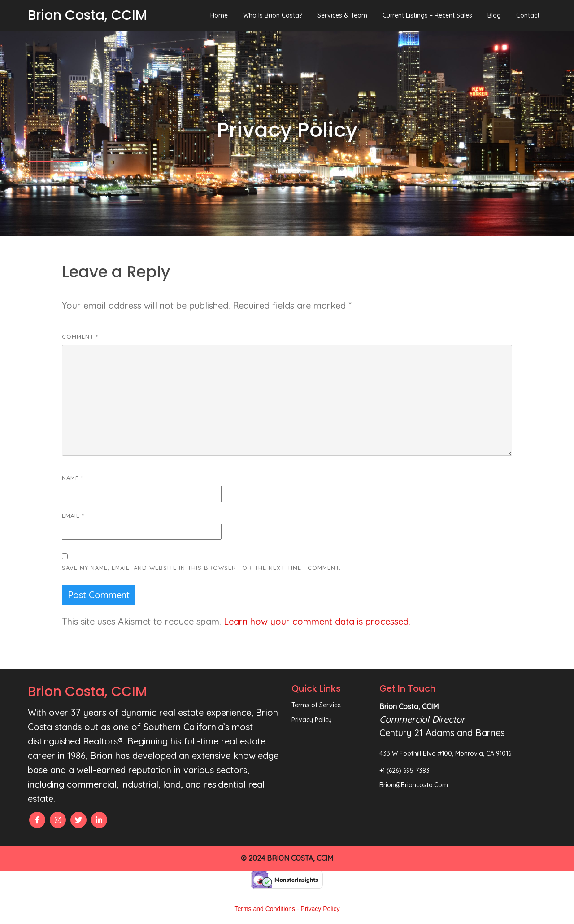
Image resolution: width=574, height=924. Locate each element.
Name (73, 478)
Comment (80, 337)
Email (73, 516)
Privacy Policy (320, 909)
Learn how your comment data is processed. (317, 621)
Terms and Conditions (265, 909)
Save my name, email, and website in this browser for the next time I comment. (201, 568)
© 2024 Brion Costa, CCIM (287, 858)
